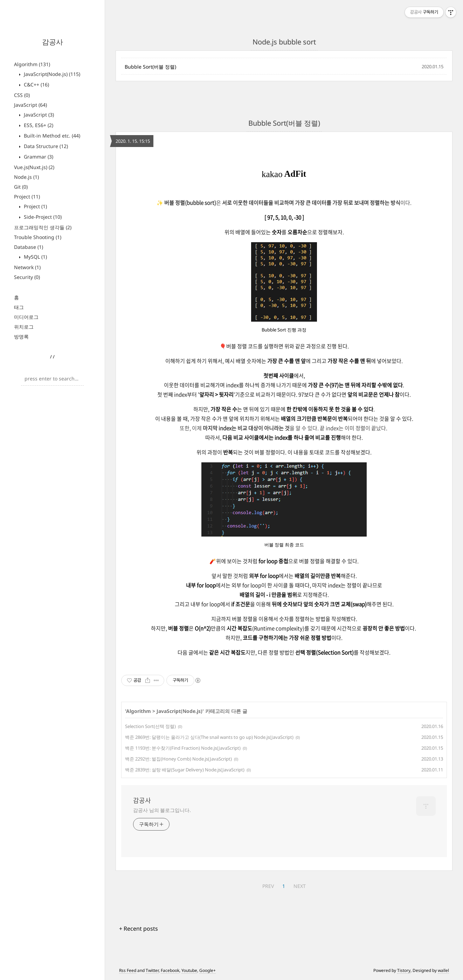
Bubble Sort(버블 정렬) (150, 67)
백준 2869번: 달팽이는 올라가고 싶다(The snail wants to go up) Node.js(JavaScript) (209, 737)
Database (29, 247)
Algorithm (32, 64)
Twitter (152, 970)
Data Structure (45, 146)
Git (21, 187)
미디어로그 (26, 317)
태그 (19, 307)
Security (27, 277)
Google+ (208, 970)
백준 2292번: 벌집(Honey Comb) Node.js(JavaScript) (178, 759)
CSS (22, 95)
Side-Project (42, 217)
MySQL (35, 257)
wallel (443, 970)
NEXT (300, 886)
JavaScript (30, 105)
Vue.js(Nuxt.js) (34, 167)
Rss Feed (128, 970)
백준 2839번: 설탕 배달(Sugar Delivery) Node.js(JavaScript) (185, 770)
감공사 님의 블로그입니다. (162, 810)
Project (27, 197)
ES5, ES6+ (38, 125)
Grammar (38, 157)
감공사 (53, 42)
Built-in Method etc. (51, 136)
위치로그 (24, 327)
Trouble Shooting (38, 237)
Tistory (404, 970)
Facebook (170, 970)
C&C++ (36, 85)
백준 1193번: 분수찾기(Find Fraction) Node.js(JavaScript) (183, 748)
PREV (268, 886)
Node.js (26, 177)
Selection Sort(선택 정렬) (150, 726)
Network (27, 267)
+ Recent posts (139, 929)
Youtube (189, 970)
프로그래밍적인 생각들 (43, 227)
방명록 (21, 337)
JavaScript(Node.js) (51, 74)
